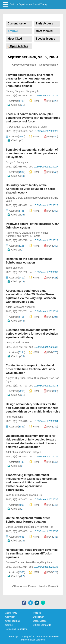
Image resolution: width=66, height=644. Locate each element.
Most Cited (15, 39)
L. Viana (43, 127)
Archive (13, 31)
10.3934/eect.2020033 (46, 386)
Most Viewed (44, 31)
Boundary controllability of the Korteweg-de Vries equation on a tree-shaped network (31, 189)
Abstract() (15, 101)
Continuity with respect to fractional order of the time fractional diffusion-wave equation (30, 369)
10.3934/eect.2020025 (46, 96)
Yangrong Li (32, 91)
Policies (37, 613)
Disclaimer (38, 617)
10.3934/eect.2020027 (46, 167)
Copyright (10, 617)
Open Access (40, 621)
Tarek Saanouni (14, 268)
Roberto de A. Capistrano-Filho (23, 233)
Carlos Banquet (14, 527)
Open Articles (18, 46)
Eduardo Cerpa (14, 198)
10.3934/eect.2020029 (46, 240)
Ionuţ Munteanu (14, 417)
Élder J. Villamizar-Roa (41, 527)
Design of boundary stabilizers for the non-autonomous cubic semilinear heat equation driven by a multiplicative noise (33, 408)
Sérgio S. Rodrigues (17, 162)
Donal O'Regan (35, 378)
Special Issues (45, 39)
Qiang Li (10, 342)
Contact (9, 625)
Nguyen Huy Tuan (16, 378)
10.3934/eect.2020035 (46, 456)
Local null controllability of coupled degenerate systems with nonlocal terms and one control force (33, 118)
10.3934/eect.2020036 (46, 499)
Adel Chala (12, 452)
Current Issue (17, 23)
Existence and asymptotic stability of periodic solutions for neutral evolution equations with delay (32, 334)
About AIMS (11, 613)
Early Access (44, 23)
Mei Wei (25, 342)
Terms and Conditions (16, 629)
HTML (34, 101)
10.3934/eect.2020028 (46, 205)
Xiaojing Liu (36, 495)
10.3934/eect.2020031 (46, 311)
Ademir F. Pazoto (31, 236)
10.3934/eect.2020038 (46, 567)
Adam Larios (13, 307)
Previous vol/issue (24, 65)
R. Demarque (13, 127)
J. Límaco (27, 127)
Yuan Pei (30, 307)
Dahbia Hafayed (32, 452)
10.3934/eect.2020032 (46, 347)
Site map (13, 637)
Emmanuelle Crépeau (36, 198)
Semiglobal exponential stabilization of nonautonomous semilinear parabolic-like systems (32, 153)
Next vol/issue (49, 65)
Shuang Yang (13, 91)
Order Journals (13, 621)
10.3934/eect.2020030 (46, 272)
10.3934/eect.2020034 (46, 421)
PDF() (51, 101)
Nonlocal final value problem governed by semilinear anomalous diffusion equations (32, 553)
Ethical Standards (42, 625)
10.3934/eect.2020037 (46, 531)
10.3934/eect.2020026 (46, 131)
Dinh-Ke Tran (13, 562)
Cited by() (16, 105)
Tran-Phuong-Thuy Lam (39, 562)
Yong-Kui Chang (15, 495)
